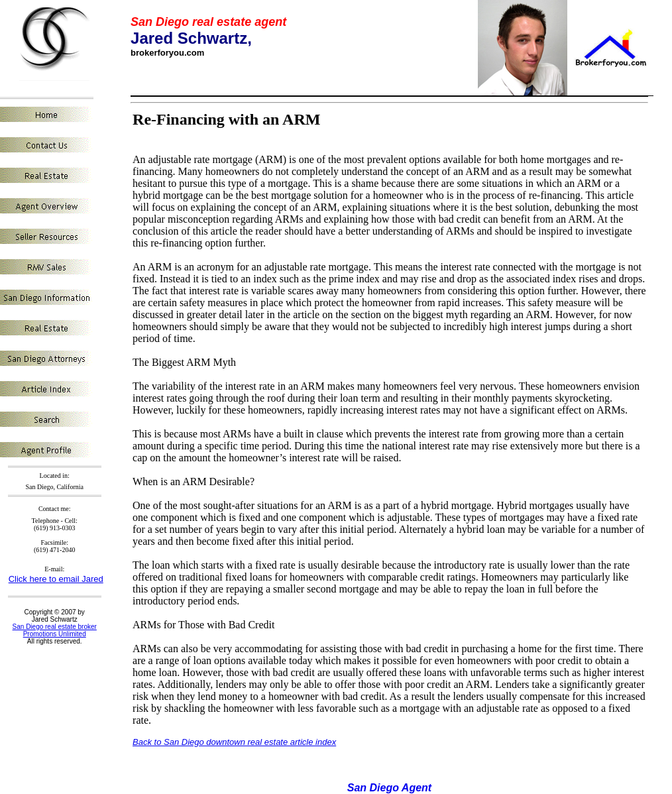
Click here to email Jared (56, 579)
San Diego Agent (389, 788)
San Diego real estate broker (55, 627)
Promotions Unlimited (55, 634)
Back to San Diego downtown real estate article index (234, 742)
